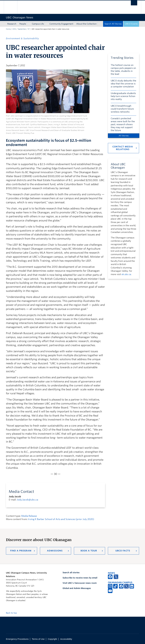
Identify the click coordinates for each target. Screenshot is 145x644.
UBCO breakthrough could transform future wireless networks (122, 109)
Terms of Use (38, 639)
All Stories (124, 136)
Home (8, 29)
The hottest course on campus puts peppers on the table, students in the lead (123, 70)
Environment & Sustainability (22, 39)
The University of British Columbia (13, 7)
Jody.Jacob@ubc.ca (27, 500)
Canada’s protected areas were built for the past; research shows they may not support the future (123, 124)
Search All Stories (113, 24)
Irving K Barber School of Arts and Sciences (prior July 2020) (61, 519)
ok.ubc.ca (126, 274)
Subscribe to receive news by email (80, 578)
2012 (14, 29)
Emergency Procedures (17, 639)
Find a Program (21, 551)
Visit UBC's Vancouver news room (80, 583)
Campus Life (38, 24)
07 (29, 29)
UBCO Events (131, 24)
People (23, 24)
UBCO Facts (123, 551)
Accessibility (66, 639)
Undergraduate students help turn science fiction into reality (123, 96)
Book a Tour (89, 551)
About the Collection (86, 24)
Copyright (52, 639)
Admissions (55, 551)
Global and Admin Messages (77, 588)
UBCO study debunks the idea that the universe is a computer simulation (123, 84)
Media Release (29, 516)
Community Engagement (61, 24)
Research (12, 24)
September (22, 29)
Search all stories (71, 573)
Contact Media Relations (123, 148)
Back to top (13, 613)
